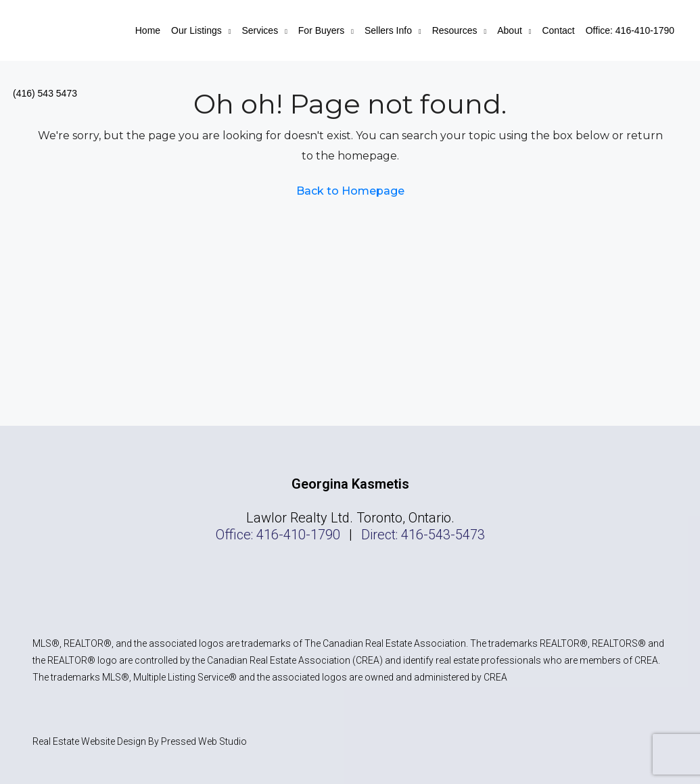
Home (148, 30)
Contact (558, 30)
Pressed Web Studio (204, 741)
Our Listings (196, 30)
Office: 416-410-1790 (630, 30)
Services (260, 30)
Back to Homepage (350, 191)
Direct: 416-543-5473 (423, 535)
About (510, 30)
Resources (455, 30)
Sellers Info (388, 30)
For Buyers (321, 30)
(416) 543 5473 (45, 93)
